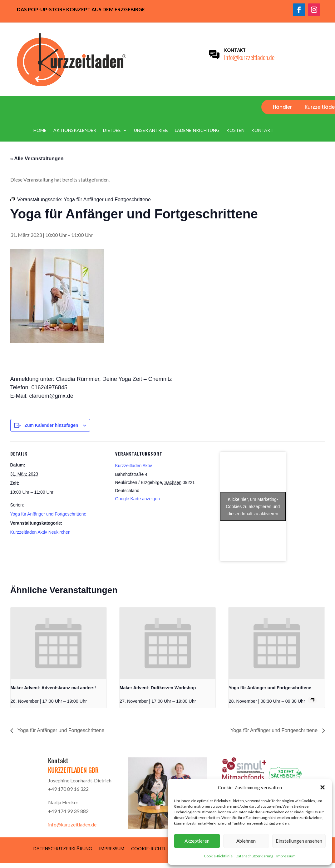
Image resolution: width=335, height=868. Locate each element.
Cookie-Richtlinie (218, 856)
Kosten (235, 130)
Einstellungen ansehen (299, 841)
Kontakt (262, 130)
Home (40, 130)
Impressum (286, 856)
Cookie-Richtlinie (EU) (158, 848)
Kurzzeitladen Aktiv (134, 466)
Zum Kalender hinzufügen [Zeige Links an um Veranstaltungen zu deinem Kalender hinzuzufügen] (51, 425)
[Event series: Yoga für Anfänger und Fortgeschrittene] (312, 700)
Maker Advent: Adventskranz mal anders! (53, 688)
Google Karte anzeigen (138, 499)
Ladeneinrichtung (197, 130)
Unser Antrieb (151, 130)
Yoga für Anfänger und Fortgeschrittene (48, 514)
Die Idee (112, 130)
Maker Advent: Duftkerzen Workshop (158, 688)
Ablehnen (246, 841)
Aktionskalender (75, 130)
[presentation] (59, 643)
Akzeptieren (197, 841)
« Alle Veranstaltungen (37, 159)
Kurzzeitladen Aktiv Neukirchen (40, 532)
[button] (323, 787)
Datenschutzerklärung (254, 856)
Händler (282, 107)
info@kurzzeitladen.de (249, 57)
